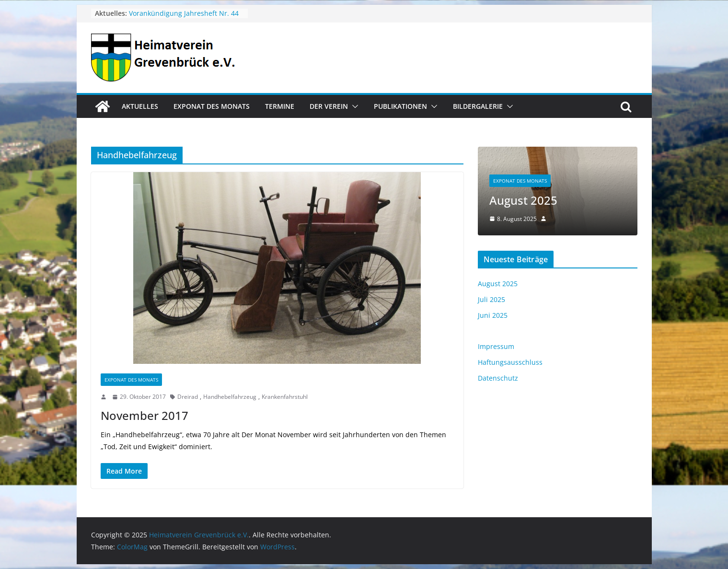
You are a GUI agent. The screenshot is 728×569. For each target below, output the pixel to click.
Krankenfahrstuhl (285, 397)
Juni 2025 (493, 315)
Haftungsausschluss (510, 362)
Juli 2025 (491, 299)
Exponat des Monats (212, 106)
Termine (280, 106)
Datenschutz (498, 378)
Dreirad (188, 397)
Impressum (496, 346)
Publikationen (400, 106)
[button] (353, 106)
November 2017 (144, 415)
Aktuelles (140, 106)
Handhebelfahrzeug (230, 397)
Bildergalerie (478, 106)
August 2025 (523, 200)
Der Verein (329, 106)
